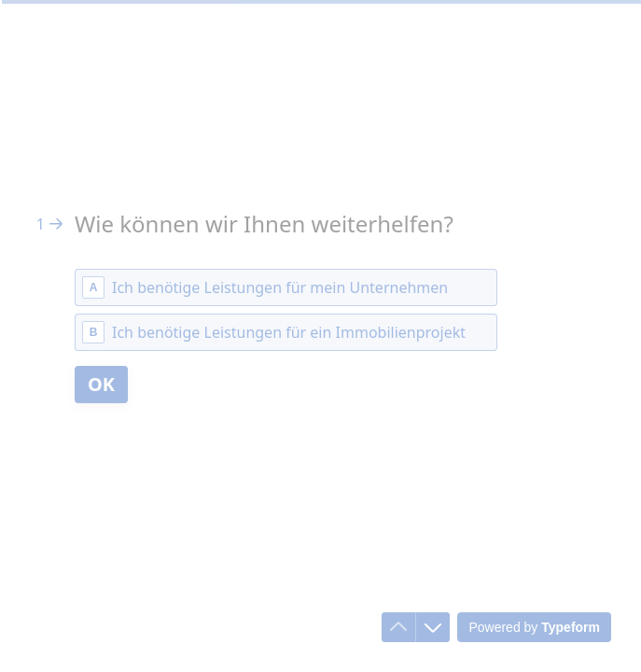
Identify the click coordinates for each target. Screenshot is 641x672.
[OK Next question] (101, 385)
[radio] (286, 287)
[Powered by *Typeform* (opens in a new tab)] (534, 627)
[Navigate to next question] (433, 627)
